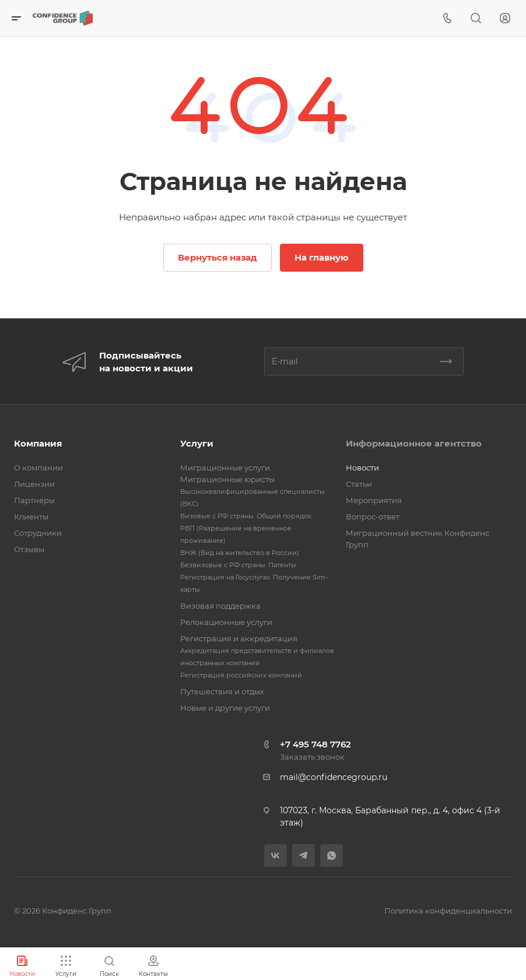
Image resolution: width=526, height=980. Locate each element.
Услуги (197, 443)
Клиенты (31, 517)
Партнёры (34, 500)
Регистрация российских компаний (241, 675)
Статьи (359, 484)
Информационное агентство (414, 443)
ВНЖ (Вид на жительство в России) (240, 553)
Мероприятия (374, 500)
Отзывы (29, 549)
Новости (362, 468)
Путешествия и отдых (222, 691)
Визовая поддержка (220, 606)
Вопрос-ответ (373, 517)
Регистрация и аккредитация (239, 638)
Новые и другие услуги (225, 708)
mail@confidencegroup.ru (334, 777)
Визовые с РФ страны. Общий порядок (246, 516)
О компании (38, 468)
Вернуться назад (218, 257)
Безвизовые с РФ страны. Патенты (238, 565)
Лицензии (34, 484)
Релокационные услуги (226, 622)
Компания (38, 443)
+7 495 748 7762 (315, 744)
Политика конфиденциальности (448, 911)
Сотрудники (38, 533)
